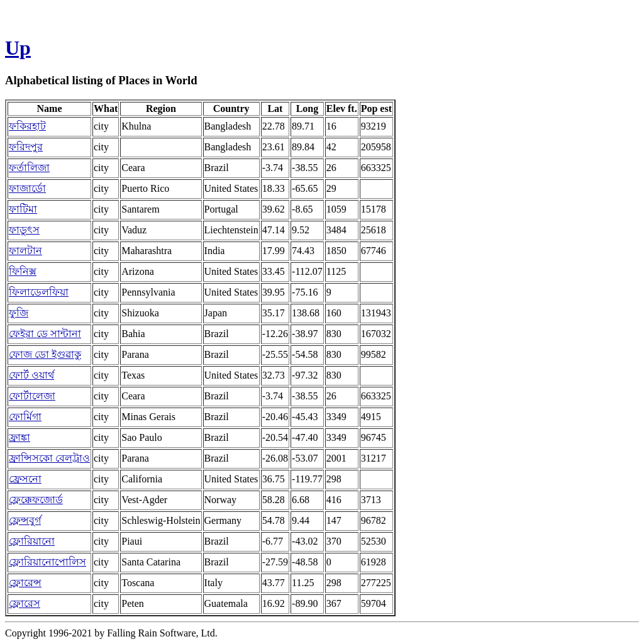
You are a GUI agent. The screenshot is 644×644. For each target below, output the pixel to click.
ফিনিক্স (23, 271)
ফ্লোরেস (25, 603)
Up (18, 48)
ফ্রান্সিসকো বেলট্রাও (49, 458)
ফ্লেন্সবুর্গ (25, 520)
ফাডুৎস (24, 230)
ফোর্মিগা (25, 417)
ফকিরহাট (27, 126)
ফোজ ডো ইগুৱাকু (45, 354)
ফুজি (19, 313)
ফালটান (25, 251)
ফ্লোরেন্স (25, 583)
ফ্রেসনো (25, 479)
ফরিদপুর (26, 147)
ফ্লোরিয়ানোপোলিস (47, 562)
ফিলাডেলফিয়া (39, 292)
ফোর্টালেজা (32, 396)
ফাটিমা (23, 209)
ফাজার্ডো (27, 188)
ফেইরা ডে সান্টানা (45, 334)
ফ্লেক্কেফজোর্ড (36, 500)
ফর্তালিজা (29, 168)
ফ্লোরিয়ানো (32, 541)
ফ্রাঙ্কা (19, 437)
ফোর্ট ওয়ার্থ (31, 375)
